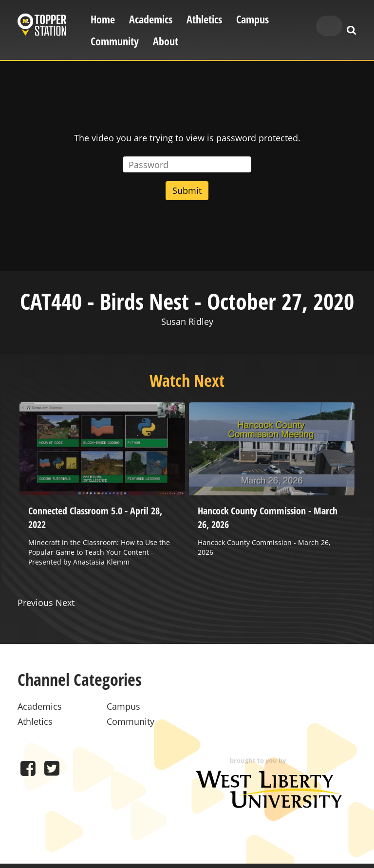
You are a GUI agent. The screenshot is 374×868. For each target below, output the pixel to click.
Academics (151, 19)
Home (103, 19)
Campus (252, 19)
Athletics (204, 19)
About (166, 41)
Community (115, 41)
